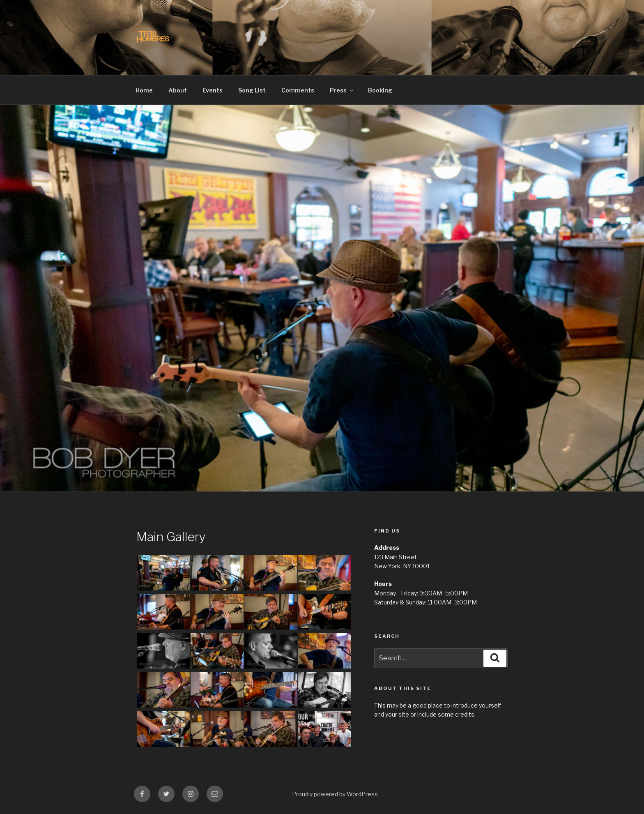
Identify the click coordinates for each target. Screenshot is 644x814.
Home (144, 90)
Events (213, 90)
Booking (380, 90)
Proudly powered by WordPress (335, 794)
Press (342, 90)
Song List (252, 90)
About (178, 90)
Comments (298, 90)
